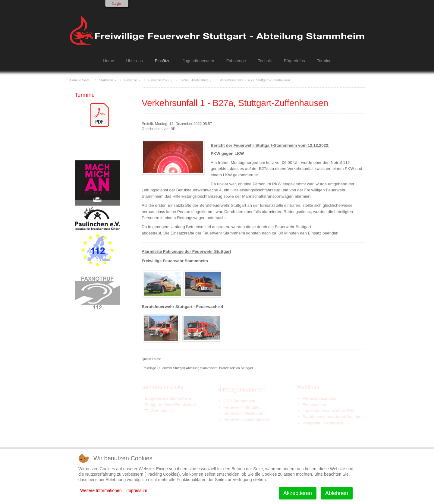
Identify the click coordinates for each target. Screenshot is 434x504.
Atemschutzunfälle (320, 398)
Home (108, 61)
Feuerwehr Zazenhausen (246, 420)
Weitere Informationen (101, 490)
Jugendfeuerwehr (198, 61)
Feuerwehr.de (315, 405)
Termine (324, 61)
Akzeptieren (298, 493)
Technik (265, 61)
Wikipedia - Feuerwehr (323, 423)
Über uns (134, 61)
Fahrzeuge (236, 61)
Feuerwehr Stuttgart (242, 407)
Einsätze (163, 61)
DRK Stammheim (239, 401)
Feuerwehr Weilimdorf (244, 414)
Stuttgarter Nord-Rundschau (170, 405)
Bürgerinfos (294, 61)
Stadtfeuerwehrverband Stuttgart (332, 417)
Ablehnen (337, 493)
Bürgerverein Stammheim (167, 398)
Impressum (137, 490)
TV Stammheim (158, 411)
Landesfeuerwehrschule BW (329, 411)
